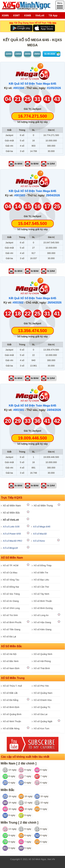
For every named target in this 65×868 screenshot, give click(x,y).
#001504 (19, 88)
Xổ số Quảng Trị (42, 707)
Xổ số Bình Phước (12, 622)
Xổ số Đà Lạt (9, 637)
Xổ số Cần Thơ (41, 587)
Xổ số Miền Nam (12, 506)
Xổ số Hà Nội (10, 654)
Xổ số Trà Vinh (10, 615)
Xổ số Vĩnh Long (11, 608)
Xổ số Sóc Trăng (11, 594)
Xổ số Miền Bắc (11, 513)
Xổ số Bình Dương (43, 608)
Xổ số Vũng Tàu (11, 580)
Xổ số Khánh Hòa (43, 700)
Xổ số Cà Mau (10, 573)
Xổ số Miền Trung (43, 506)
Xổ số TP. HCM (11, 565)
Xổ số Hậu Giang (42, 622)
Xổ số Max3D (40, 534)
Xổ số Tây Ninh (41, 594)
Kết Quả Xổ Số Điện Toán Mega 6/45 (32, 84)
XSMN (5, 15)
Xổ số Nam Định (11, 668)
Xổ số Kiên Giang (43, 629)
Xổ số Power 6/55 (12, 534)
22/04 (9, 54)
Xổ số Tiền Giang (12, 629)
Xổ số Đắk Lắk (10, 693)
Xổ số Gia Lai (41, 714)
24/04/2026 (54, 410)
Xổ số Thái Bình (42, 668)
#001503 (20, 195)
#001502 (18, 303)
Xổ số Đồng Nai (11, 587)
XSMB (28, 15)
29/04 (37, 54)
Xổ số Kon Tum (41, 728)
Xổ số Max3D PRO (12, 541)
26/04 (28, 54)
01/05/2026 (54, 88)
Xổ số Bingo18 (10, 548)
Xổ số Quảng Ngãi (43, 721)
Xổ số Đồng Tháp (43, 565)
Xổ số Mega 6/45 (42, 527)
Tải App (53, 15)
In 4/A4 (18, 164)
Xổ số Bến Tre (41, 573)
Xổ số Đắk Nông (11, 728)
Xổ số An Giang (11, 601)
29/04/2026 (53, 195)
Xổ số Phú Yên (41, 686)
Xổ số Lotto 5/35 (11, 527)
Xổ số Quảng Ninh (43, 654)
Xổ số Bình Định (11, 707)
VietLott (40, 15)
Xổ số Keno (39, 541)
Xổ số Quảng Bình (12, 714)
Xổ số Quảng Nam (43, 693)
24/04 (18, 54)
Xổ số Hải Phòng (42, 661)
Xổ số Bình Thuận (43, 601)
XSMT (16, 15)
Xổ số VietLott (11, 520)
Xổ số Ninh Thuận (12, 721)
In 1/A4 (51, 164)
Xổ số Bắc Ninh (11, 661)
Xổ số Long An (41, 615)
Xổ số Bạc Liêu (41, 580)
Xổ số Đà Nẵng (10, 700)
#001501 (19, 410)
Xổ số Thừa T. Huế (12, 686)
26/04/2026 (55, 303)
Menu (60, 5)
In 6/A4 (35, 164)
